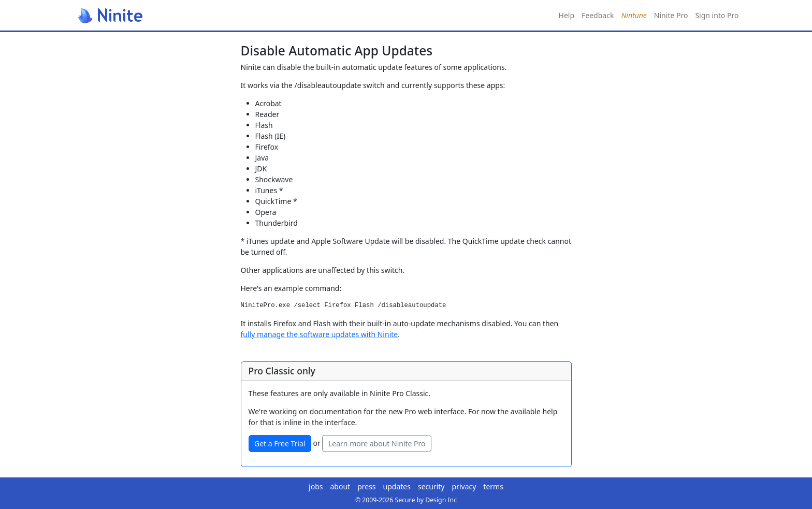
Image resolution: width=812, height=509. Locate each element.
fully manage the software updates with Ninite (320, 334)
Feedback (598, 15)
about (340, 486)
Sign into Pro (717, 15)
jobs (316, 486)
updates (397, 486)
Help (567, 15)
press (366, 486)
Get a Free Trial (280, 443)
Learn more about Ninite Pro (377, 443)
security (431, 486)
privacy (464, 486)
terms (493, 486)
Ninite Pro (671, 15)
